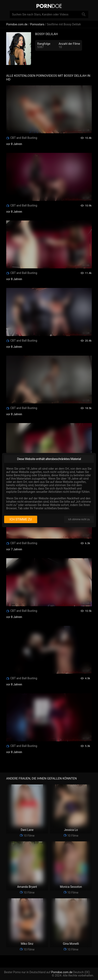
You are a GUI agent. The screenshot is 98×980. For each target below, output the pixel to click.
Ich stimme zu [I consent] (21, 519)
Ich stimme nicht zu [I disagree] (79, 519)
